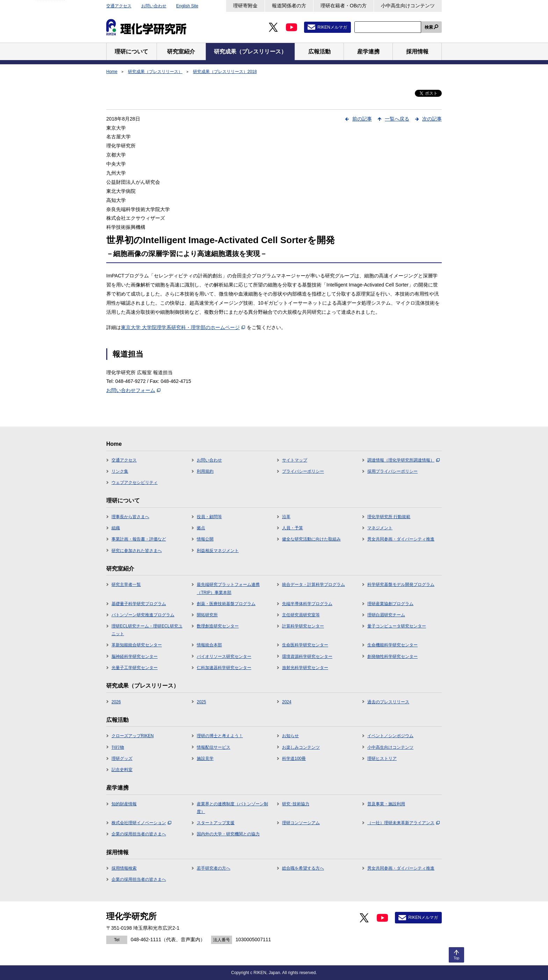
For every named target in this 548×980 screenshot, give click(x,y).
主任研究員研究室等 (301, 615)
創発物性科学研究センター (392, 656)
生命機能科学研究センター (392, 645)
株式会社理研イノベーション (141, 823)
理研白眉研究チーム (386, 615)
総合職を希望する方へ (303, 868)
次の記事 (432, 119)
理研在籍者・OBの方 (344, 6)
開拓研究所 (207, 615)
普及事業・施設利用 (386, 804)
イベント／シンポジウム (390, 736)
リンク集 (120, 471)
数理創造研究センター (218, 626)
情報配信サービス (214, 747)
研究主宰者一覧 (126, 585)
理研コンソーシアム (301, 823)
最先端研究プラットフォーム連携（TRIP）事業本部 (228, 588)
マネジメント (380, 528)
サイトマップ (295, 460)
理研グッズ (122, 758)
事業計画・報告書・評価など (139, 539)
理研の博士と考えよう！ (220, 736)
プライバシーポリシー (303, 471)
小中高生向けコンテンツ (408, 6)
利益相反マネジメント (218, 551)
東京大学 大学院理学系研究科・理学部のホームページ (183, 327)
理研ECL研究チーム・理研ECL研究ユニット (147, 630)
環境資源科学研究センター (307, 656)
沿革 (286, 517)
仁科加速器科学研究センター (224, 668)
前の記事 (362, 119)
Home (112, 72)
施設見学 (205, 758)
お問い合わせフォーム (133, 390)
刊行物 (118, 747)
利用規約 (205, 471)
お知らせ (290, 736)
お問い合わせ (154, 6)
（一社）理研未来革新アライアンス (403, 823)
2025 (201, 702)
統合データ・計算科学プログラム (313, 585)
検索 (429, 27)
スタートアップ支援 (216, 823)
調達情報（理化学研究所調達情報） (403, 460)
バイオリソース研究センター (224, 656)
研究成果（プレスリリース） (155, 72)
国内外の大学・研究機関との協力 (228, 834)
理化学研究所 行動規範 (389, 517)
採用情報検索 (124, 868)
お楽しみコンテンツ (301, 747)
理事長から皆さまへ (130, 517)
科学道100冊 (294, 758)
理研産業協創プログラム (390, 604)
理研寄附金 (245, 6)
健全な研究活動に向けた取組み (311, 539)
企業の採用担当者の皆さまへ (139, 834)
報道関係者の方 (289, 6)
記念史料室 (122, 770)
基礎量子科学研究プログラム (139, 604)
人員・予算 (293, 528)
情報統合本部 (209, 645)
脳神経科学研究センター (135, 656)
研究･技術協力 (296, 804)
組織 (116, 528)
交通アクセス (119, 6)
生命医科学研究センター (305, 645)
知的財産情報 (124, 804)
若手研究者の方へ (214, 868)
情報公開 (205, 539)
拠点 (201, 528)
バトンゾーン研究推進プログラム (143, 615)
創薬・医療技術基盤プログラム (226, 604)
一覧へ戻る (397, 119)
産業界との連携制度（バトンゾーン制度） (232, 808)
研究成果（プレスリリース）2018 (225, 72)
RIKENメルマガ (332, 27)
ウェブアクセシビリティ (135, 482)
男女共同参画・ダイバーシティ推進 (401, 539)
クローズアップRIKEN (133, 736)
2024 (287, 702)
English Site (187, 6)
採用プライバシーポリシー (392, 471)
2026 (116, 702)
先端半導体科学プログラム (307, 604)
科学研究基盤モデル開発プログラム (401, 585)
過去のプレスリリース (388, 702)
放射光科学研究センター (305, 668)
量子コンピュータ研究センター (397, 626)
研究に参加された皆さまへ (137, 551)
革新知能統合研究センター (137, 645)
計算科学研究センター (303, 626)
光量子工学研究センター (135, 668)
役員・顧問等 (209, 517)
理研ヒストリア (382, 758)
